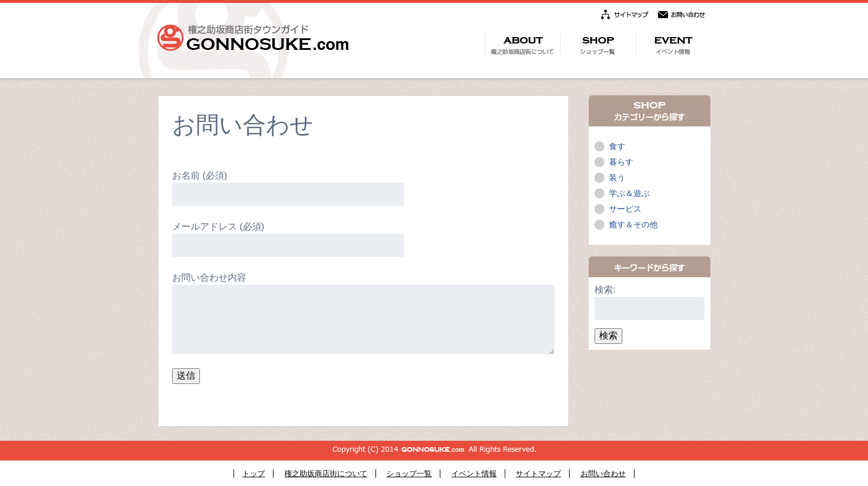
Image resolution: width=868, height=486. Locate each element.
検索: (605, 290)
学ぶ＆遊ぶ (629, 193)
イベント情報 (474, 474)
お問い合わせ (603, 474)
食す (617, 146)
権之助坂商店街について (326, 474)
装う (617, 177)
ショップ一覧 (409, 474)
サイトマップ (538, 474)
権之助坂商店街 (253, 38)
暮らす (621, 162)
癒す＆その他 (633, 224)
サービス (625, 209)
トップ (254, 474)
